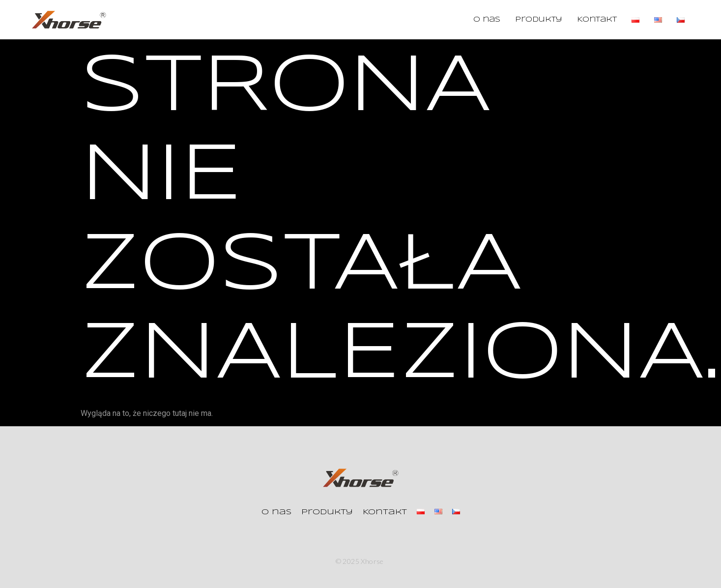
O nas (487, 20)
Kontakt (597, 20)
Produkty (539, 20)
